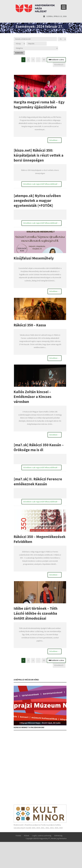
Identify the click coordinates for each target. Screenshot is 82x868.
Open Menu (64, 7)
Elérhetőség (58, 837)
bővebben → (55, 140)
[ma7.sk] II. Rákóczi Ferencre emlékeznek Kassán (38, 483)
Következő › (59, 65)
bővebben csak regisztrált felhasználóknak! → (42, 184)
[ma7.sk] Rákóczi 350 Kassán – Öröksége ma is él (39, 448)
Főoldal (18, 837)
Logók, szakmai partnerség (42, 837)
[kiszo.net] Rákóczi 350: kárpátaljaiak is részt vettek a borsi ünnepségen (39, 155)
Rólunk (27, 837)
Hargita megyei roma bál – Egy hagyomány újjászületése (39, 105)
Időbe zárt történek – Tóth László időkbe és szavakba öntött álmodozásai (36, 615)
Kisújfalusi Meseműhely (34, 259)
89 (44, 60)
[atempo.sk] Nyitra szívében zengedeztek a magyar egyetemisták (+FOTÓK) (37, 201)
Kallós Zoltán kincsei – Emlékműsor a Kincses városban (33, 397)
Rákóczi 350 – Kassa (30, 326)
